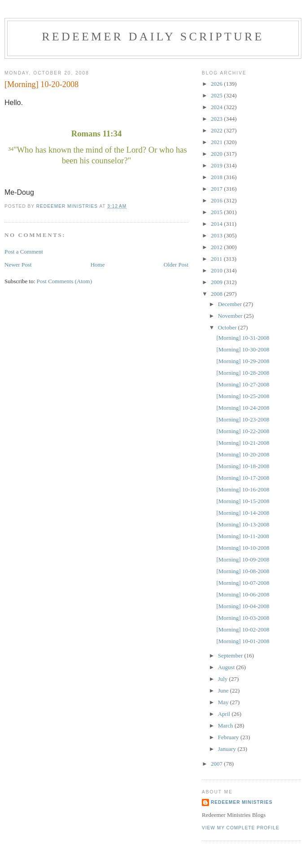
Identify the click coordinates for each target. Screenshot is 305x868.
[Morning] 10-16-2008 (243, 489)
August (227, 667)
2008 (217, 294)
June (224, 690)
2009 (217, 282)
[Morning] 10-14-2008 (243, 513)
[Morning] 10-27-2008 (243, 384)
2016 (217, 200)
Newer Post (18, 265)
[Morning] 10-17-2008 (243, 478)
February (229, 737)
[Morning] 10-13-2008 (243, 524)
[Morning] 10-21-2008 (243, 443)
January (228, 749)
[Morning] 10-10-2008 (243, 548)
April (225, 714)
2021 (217, 142)
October (228, 327)
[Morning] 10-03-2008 (243, 618)
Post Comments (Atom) (65, 281)
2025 (217, 95)
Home (98, 265)
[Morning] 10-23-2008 (243, 419)
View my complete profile (241, 828)
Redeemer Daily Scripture (153, 37)
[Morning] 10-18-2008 (243, 466)
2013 (217, 235)
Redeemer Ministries (242, 802)
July (224, 679)
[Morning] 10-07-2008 (243, 583)
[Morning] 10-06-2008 (243, 594)
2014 (217, 224)
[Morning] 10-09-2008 (243, 559)
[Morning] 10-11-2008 (243, 536)
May (224, 702)
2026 (217, 84)
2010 (217, 270)
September (231, 655)
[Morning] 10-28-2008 (243, 373)
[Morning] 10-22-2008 (243, 431)
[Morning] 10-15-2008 (243, 501)
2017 (217, 189)
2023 (217, 119)
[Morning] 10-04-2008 (243, 606)
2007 (217, 764)
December (231, 304)
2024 (217, 107)
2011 (217, 259)
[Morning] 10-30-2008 (243, 349)
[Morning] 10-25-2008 (243, 396)
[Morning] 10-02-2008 (243, 629)
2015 (217, 212)
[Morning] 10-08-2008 (243, 571)
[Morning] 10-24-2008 (243, 408)
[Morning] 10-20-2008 (243, 454)
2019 (217, 165)
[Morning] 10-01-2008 (243, 641)
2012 (217, 247)
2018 (217, 177)
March (226, 726)
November (231, 316)
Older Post (176, 265)
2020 (217, 154)
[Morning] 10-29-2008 (243, 361)
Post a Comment (24, 252)
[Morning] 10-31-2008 (243, 338)
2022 (217, 130)
